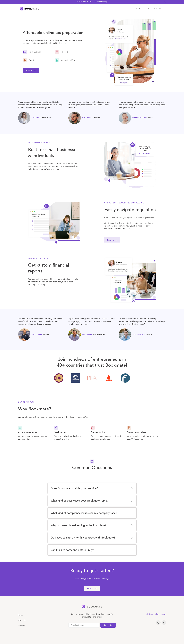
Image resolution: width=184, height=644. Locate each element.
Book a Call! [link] (31, 71)
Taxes (147, 9)
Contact (158, 9)
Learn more (112, 240)
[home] (30, 9)
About (137, 9)
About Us (22, 620)
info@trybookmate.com (156, 614)
